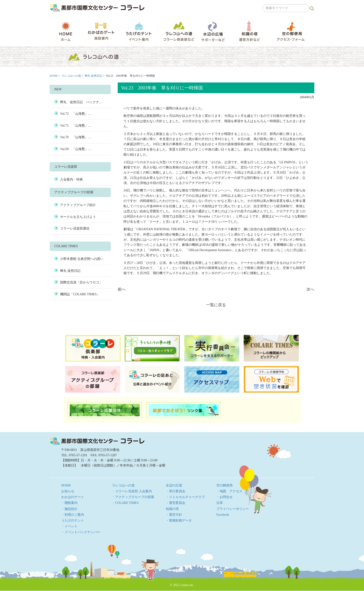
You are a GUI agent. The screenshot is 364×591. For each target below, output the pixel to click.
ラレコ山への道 (179, 31)
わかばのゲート (101, 31)
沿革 (220, 503)
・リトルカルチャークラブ (185, 497)
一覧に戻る (216, 305)
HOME (66, 31)
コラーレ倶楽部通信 (75, 228)
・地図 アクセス (229, 491)
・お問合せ (224, 497)
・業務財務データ (179, 520)
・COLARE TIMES (125, 503)
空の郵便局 (291, 31)
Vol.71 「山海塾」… (76, 126)
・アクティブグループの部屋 (133, 497)
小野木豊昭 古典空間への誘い (82, 259)
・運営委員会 (175, 503)
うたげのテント (139, 31)
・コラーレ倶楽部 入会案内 (132, 491)
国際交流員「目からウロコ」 (81, 282)
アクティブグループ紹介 (78, 205)
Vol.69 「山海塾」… (76, 149)
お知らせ (68, 491)
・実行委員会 (175, 491)
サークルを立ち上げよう (78, 217)
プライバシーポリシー (233, 509)
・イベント (69, 526)
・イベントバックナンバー (81, 532)
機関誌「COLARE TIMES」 (80, 294)
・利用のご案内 (73, 515)
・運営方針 (174, 515)
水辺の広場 (213, 31)
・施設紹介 (69, 509)
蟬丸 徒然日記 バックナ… (81, 102)
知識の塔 (249, 31)
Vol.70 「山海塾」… (76, 137)
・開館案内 (69, 503)
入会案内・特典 (71, 179)
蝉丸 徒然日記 (93, 76)
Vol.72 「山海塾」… (76, 114)
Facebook (223, 515)
